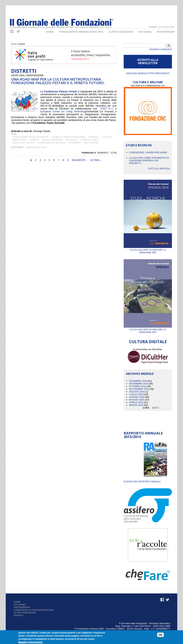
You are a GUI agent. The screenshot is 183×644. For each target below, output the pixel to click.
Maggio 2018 (137, 400)
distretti (72, 140)
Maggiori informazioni (30, 642)
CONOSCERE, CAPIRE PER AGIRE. (148, 152)
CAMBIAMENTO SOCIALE (51, 143)
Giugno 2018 (137, 397)
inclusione (91, 143)
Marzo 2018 (136, 405)
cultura (107, 137)
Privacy (19, 615)
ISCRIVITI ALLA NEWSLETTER (148, 62)
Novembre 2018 (139, 384)
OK (160, 635)
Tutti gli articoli (159, 169)
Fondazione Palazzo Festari (61, 91)
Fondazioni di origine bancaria (81, 32)
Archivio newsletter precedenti (148, 73)
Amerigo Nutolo (36, 147)
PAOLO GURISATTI (52, 140)
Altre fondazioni (121, 32)
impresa (94, 137)
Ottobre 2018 (138, 386)
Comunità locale (23, 143)
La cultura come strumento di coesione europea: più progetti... (149, 161)
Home (50, 32)
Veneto (34, 140)
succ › (156, 408)
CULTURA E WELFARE (148, 82)
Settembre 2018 (139, 389)
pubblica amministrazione (69, 137)
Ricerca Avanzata (161, 49)
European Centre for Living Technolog (63, 111)
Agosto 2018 (137, 392)
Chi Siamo (145, 32)
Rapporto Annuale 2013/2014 (143, 435)
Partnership (166, 32)
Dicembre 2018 (138, 381)
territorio (19, 140)
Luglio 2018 (136, 394)
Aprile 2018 (136, 402)
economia (75, 143)
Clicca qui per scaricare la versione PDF (148, 250)
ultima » (96, 160)
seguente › (79, 160)
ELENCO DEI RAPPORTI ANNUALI (142, 482)
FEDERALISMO (89, 140)
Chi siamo (20, 605)
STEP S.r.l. (107, 109)
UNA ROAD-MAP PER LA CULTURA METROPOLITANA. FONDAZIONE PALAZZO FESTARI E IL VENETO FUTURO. (58, 81)
